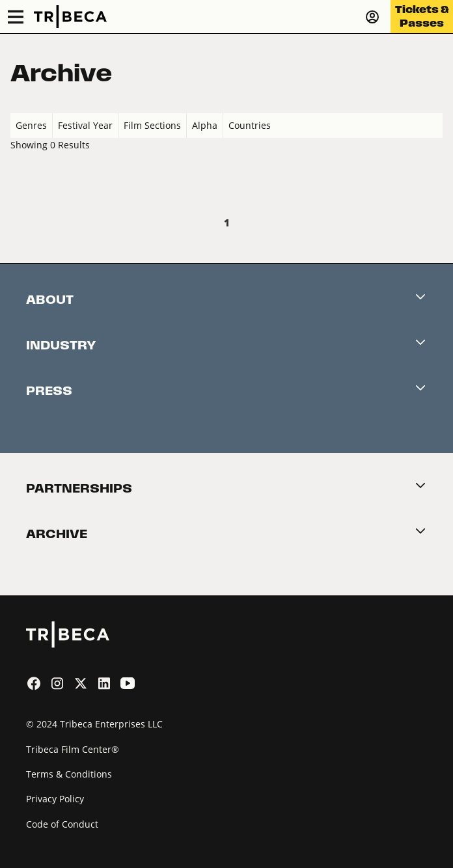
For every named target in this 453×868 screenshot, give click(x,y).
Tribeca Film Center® (73, 749)
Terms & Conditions (69, 774)
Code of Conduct (62, 824)
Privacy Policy (55, 799)
